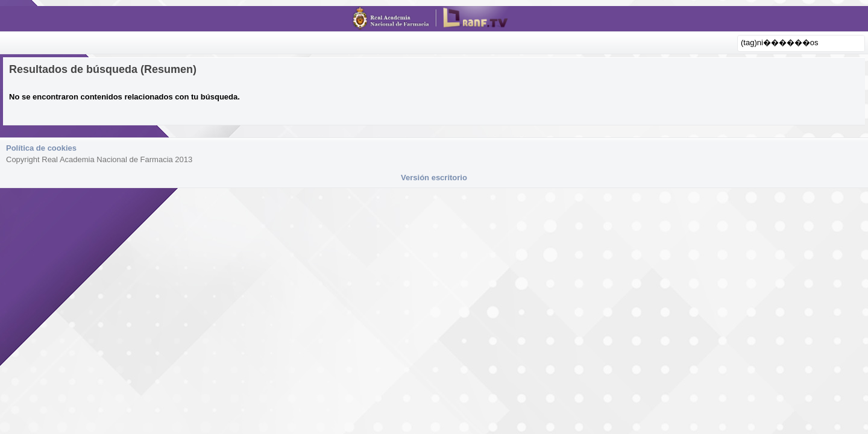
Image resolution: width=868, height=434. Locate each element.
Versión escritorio (434, 178)
